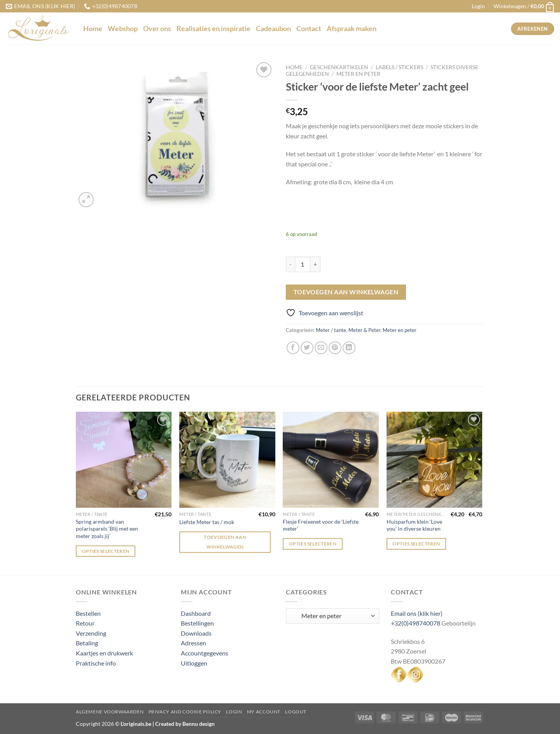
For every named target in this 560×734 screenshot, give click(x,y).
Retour (85, 623)
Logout (296, 712)
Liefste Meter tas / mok (207, 522)
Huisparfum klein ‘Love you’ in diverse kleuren (414, 525)
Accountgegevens (205, 653)
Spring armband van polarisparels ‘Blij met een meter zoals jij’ (107, 529)
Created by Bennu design (184, 724)
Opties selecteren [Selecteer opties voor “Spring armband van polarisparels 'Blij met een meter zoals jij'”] (106, 551)
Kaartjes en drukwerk (104, 653)
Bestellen (88, 613)
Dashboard (196, 613)
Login (234, 712)
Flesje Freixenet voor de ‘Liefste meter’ (321, 525)
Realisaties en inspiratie (213, 29)
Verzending (91, 633)
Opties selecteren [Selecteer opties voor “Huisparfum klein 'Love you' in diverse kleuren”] (416, 544)
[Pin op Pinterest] (335, 348)
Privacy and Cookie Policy (185, 712)
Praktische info (96, 663)
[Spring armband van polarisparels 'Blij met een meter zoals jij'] (124, 460)
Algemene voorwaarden (110, 712)
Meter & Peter (364, 330)
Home (93, 29)
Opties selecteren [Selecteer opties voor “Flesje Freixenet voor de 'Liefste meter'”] (313, 544)
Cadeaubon (273, 29)
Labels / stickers (399, 67)
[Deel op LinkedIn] (349, 348)
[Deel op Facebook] (293, 348)
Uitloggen (194, 663)
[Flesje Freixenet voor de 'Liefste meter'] (331, 460)
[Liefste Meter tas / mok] (227, 460)
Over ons (157, 29)
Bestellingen (197, 623)
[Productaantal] (303, 264)
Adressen (193, 643)
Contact (309, 29)
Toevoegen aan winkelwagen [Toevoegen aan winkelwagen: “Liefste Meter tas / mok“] (225, 542)
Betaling (87, 643)
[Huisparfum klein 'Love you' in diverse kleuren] (435, 460)
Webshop (123, 29)
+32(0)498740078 (416, 623)
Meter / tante (331, 330)
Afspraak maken (352, 29)
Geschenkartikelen (339, 67)
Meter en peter (358, 74)
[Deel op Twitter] (307, 348)
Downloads (196, 633)
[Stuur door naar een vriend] (321, 348)
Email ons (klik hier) (417, 613)
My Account (264, 712)
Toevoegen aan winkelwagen (346, 292)
